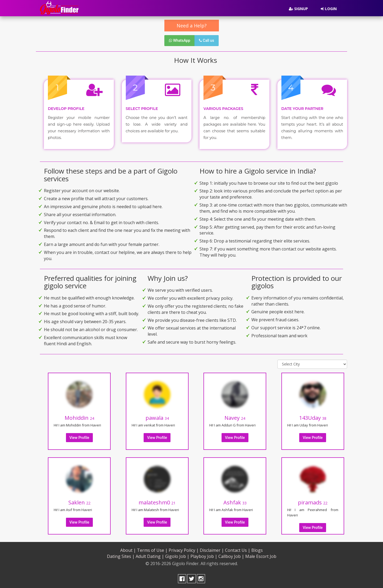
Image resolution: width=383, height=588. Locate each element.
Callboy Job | (231, 556)
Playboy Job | (204, 556)
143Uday (313, 417)
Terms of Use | (152, 549)
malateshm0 (157, 502)
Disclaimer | (212, 549)
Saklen (79, 502)
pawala (157, 417)
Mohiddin (79, 417)
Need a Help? (192, 26)
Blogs (257, 549)
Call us (207, 40)
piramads (313, 502)
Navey (235, 417)
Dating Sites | (121, 556)
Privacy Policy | (184, 549)
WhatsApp (180, 40)
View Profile (79, 437)
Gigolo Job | (177, 556)
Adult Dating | (150, 556)
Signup (298, 9)
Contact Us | (238, 549)
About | (128, 549)
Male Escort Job (261, 556)
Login (329, 9)
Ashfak (235, 502)
